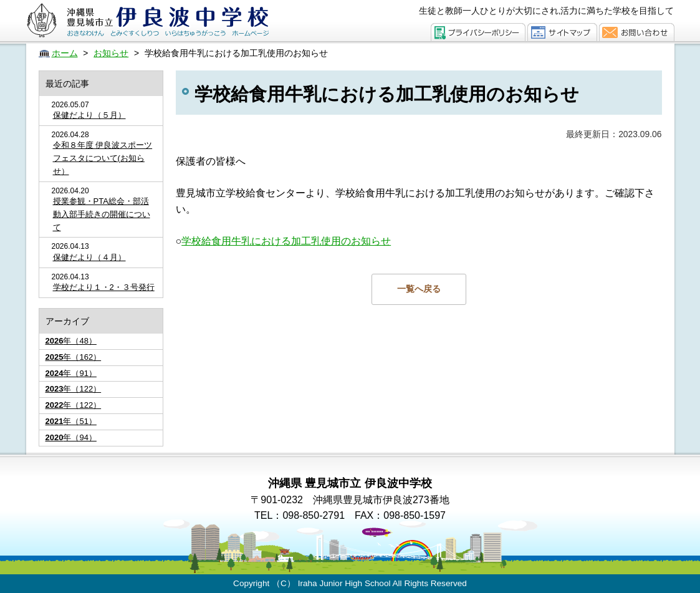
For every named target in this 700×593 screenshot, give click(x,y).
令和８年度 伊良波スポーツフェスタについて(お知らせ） (103, 158)
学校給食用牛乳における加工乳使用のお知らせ (286, 241)
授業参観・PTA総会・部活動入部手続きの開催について (102, 214)
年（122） (74, 389)
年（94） (71, 437)
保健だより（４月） (89, 257)
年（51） (71, 421)
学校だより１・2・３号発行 (104, 287)
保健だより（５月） (89, 115)
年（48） (71, 341)
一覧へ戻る (419, 289)
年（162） (74, 357)
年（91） (71, 373)
